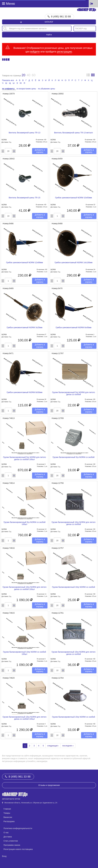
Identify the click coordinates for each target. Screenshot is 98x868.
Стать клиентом (11, 841)
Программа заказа (12, 845)
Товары (7, 813)
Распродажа (9, 821)
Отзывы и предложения (49, 785)
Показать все (8, 80)
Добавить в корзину (40, 151)
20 (24, 75)
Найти (49, 35)
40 (29, 75)
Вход (4, 856)
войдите (35, 52)
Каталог (49, 22)
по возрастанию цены (26, 89)
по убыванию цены (46, 89)
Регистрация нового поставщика (18, 849)
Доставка (8, 837)
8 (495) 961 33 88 (61, 17)
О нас (6, 833)
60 (34, 75)
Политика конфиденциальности (18, 828)
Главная (7, 809)
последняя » (68, 746)
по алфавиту (8, 89)
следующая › (53, 746)
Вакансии (8, 817)
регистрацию (64, 52)
